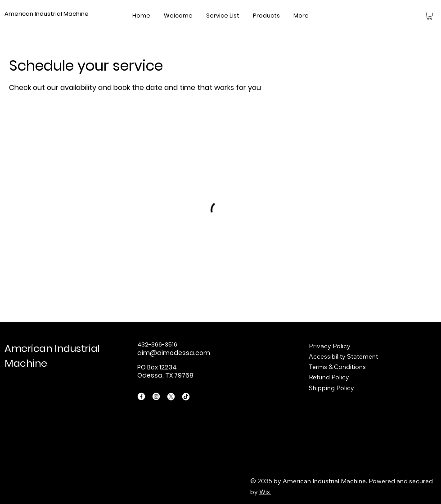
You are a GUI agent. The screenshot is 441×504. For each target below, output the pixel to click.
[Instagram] (156, 396)
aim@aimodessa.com (174, 353)
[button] (430, 16)
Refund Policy (329, 377)
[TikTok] (186, 396)
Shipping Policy (331, 388)
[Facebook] (141, 396)
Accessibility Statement (343, 356)
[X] (171, 396)
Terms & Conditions (337, 367)
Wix (265, 492)
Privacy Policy (330, 346)
